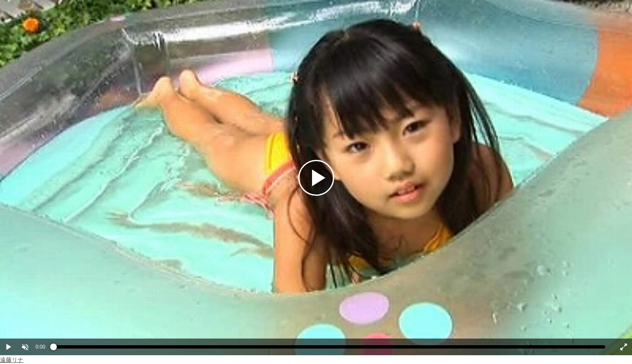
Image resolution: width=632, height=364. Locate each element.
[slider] (329, 349)
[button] (25, 347)
